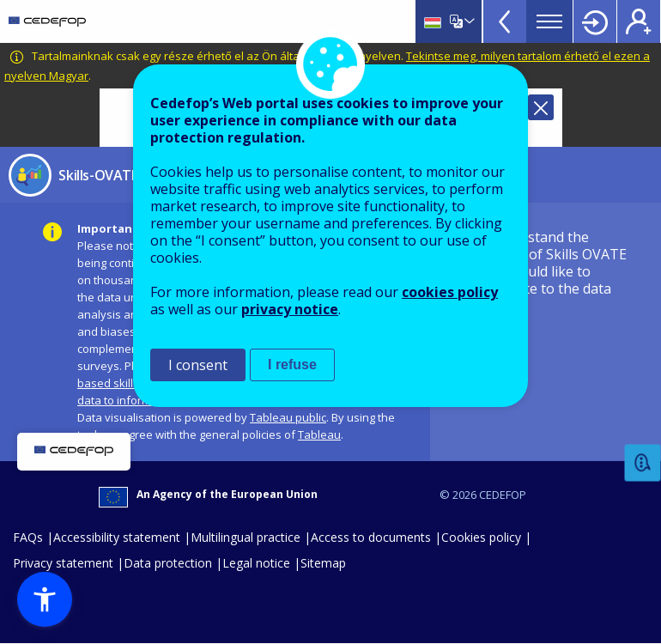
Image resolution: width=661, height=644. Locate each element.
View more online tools (505, 21)
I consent (198, 365)
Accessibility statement (117, 537)
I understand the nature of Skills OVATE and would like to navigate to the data (554, 263)
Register (639, 21)
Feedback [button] (643, 463)
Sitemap (323, 563)
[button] (45, 599)
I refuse (292, 365)
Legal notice (256, 563)
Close (541, 107)
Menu (549, 21)
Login (595, 21)
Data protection (168, 563)
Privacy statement (63, 563)
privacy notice (290, 309)
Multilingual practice (246, 537)
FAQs (28, 537)
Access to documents (371, 537)
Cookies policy (481, 537)
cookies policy (450, 292)
